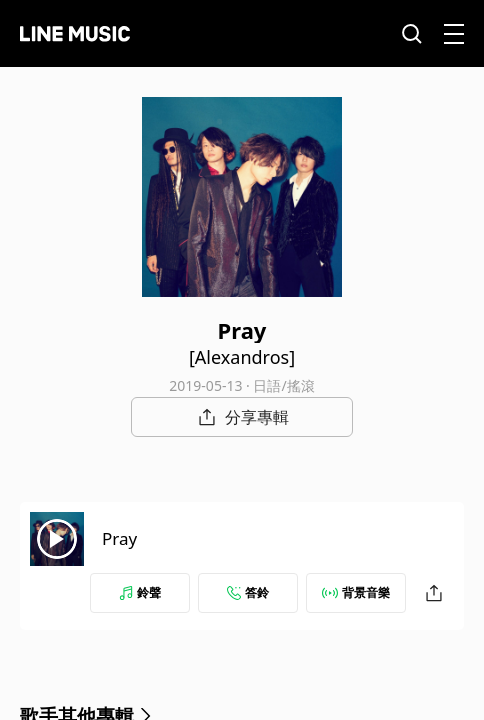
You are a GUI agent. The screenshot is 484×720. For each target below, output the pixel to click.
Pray (119, 538)
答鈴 (248, 592)
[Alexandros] (242, 357)
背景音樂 (356, 592)
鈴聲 (140, 592)
